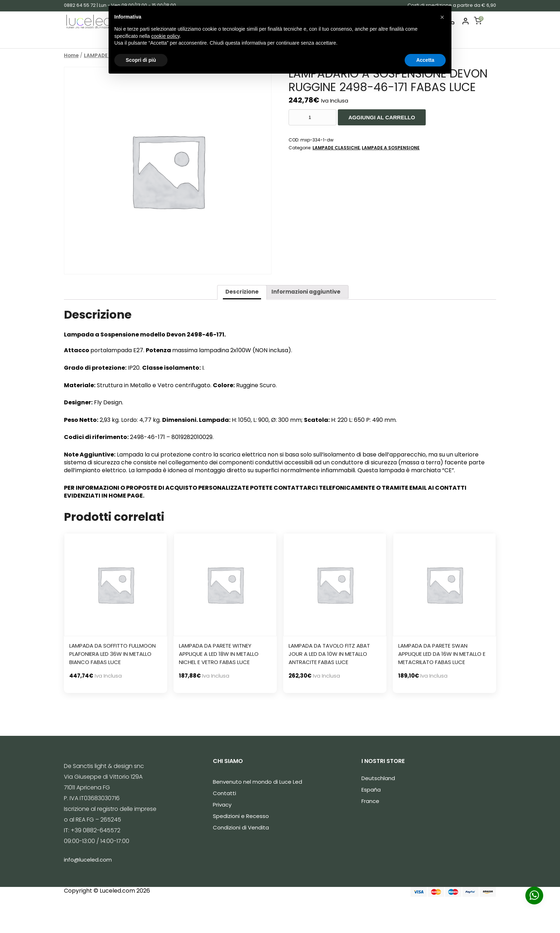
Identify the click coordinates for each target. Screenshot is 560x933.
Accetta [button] (425, 60)
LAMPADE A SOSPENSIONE (391, 148)
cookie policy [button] (166, 36)
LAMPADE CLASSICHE (336, 148)
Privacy (222, 805)
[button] (442, 17)
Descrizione (242, 292)
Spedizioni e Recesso (241, 816)
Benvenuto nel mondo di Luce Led (257, 782)
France (370, 801)
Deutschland (378, 778)
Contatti (224, 793)
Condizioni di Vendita (241, 827)
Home (71, 56)
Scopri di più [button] (141, 60)
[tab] (242, 292)
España (371, 790)
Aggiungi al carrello (382, 117)
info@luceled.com (88, 860)
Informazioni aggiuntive (306, 292)
